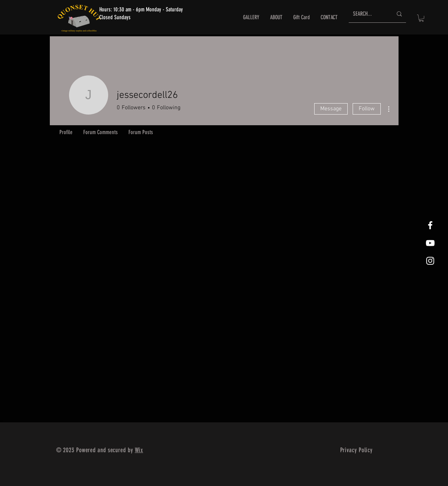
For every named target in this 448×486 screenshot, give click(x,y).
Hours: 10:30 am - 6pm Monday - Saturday (141, 9)
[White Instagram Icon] (430, 261)
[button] (421, 18)
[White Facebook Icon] (430, 225)
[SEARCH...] (367, 14)
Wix (139, 450)
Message (331, 109)
